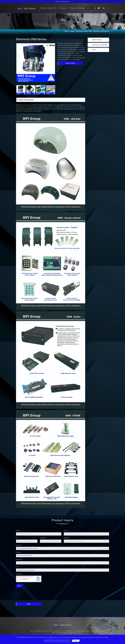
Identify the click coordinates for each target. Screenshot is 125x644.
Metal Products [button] (97, 40)
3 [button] (36, 84)
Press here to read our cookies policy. (57, 641)
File (17, 567)
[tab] (98, 40)
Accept (75, 641)
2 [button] (33, 84)
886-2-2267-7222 (66, 635)
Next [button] (54, 63)
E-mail (66, 531)
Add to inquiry (71, 63)
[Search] (91, 8)
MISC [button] (94, 50)
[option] (36, 63)
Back (29, 604)
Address (66, 538)
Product (72, 31)
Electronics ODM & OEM (84, 31)
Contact (81, 8)
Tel (17, 538)
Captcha (19, 574)
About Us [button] (52, 8)
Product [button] (64, 8)
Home (43, 8)
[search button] (95, 9)
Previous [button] (17, 63)
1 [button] (31, 84)
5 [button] (41, 84)
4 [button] (38, 84)
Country (19, 545)
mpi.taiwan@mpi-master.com (66, 633)
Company (43, 538)
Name (18, 531)
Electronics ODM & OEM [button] (100, 45)
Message (20, 560)
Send (19, 586)
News (73, 8)
